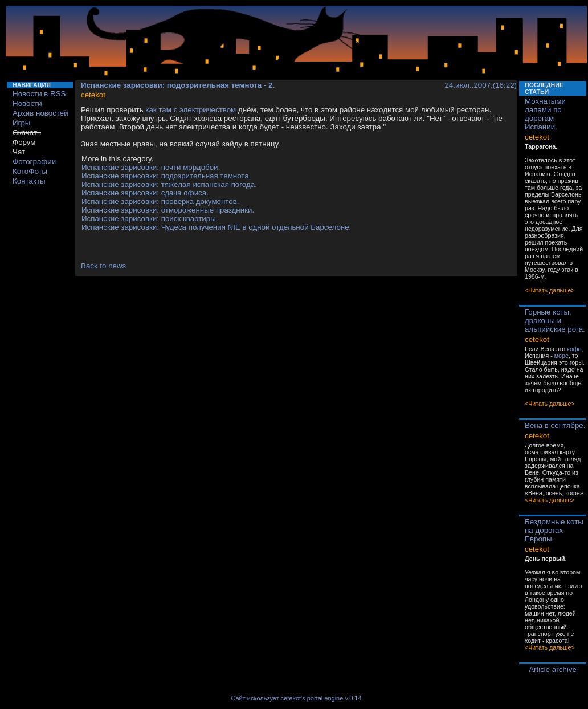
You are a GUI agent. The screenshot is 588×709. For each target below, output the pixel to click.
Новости (27, 103)
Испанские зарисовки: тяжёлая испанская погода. (169, 184)
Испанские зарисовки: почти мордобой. (151, 167)
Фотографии (34, 162)
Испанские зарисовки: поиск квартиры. (150, 219)
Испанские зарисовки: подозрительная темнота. (166, 176)
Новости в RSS (39, 94)
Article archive (553, 669)
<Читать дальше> (550, 290)
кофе (574, 349)
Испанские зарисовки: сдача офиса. (145, 193)
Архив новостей (40, 113)
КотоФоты (30, 171)
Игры (21, 123)
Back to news (103, 266)
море (562, 356)
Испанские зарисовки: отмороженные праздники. (168, 210)
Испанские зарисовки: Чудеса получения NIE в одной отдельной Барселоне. (216, 227)
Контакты (29, 181)
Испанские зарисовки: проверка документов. (160, 201)
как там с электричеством (191, 110)
